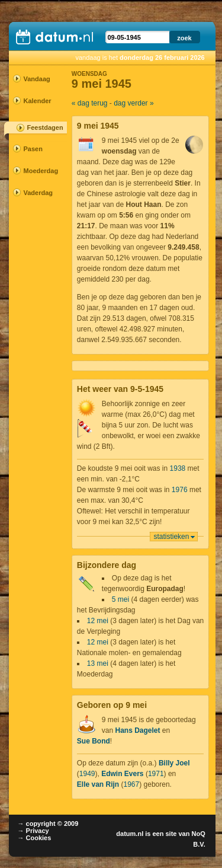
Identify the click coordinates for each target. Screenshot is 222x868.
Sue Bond (94, 741)
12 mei (98, 621)
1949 (87, 774)
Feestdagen (45, 127)
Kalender (34, 101)
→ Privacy (33, 831)
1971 (156, 774)
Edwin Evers (122, 774)
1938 (178, 468)
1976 (180, 490)
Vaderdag (34, 193)
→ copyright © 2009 (48, 824)
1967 (132, 784)
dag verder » (133, 103)
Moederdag (34, 171)
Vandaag (34, 79)
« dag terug (90, 103)
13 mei (98, 663)
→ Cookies (35, 838)
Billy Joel (174, 763)
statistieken (171, 537)
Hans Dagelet (137, 730)
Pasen (33, 149)
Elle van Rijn (98, 784)
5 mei (120, 599)
